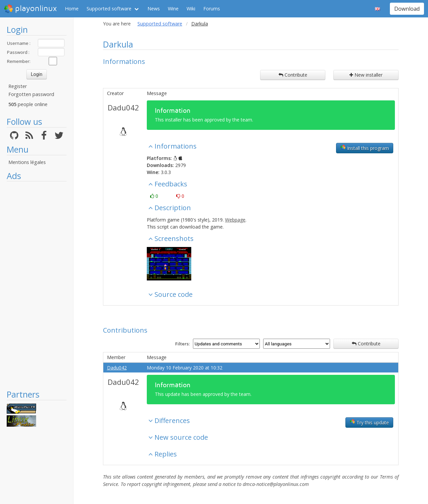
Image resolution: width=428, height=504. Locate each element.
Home (72, 9)
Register (18, 86)
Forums (212, 9)
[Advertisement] (37, 285)
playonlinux (30, 9)
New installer (366, 75)
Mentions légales (27, 162)
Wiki (191, 9)
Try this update (369, 422)
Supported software (109, 9)
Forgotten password (31, 94)
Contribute (293, 75)
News (154, 9)
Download (407, 9)
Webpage (235, 220)
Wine (173, 9)
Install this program (365, 148)
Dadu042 (123, 107)
